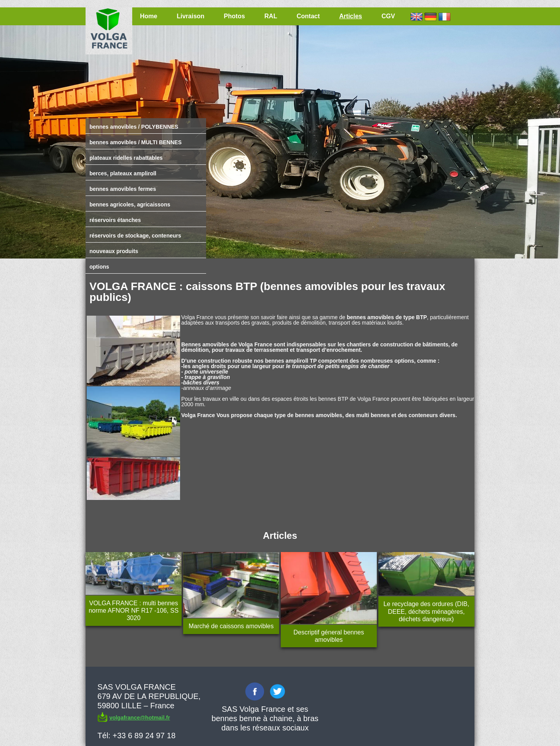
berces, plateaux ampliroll (123, 173)
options (99, 267)
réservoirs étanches (115, 220)
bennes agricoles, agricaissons (130, 204)
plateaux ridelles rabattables (126, 158)
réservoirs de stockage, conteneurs (135, 236)
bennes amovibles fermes (123, 189)
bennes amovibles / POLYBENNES (134, 127)
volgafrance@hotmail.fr (140, 718)
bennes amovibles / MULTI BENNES (136, 142)
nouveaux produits (114, 251)
